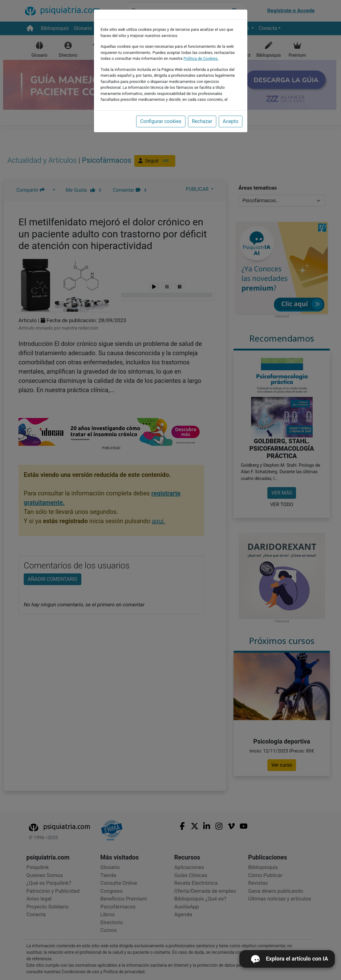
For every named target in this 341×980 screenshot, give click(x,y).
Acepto (230, 121)
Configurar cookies (161, 121)
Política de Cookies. (201, 58)
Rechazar (202, 121)
